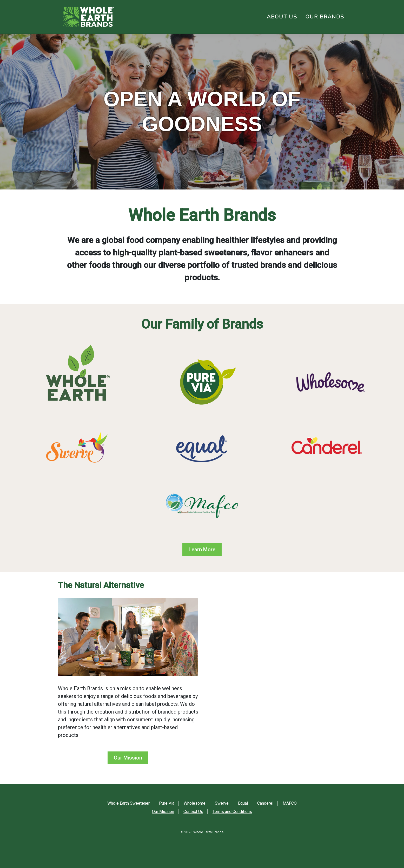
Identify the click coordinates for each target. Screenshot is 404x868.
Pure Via (167, 803)
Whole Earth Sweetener (128, 803)
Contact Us (193, 812)
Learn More (202, 550)
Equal (243, 803)
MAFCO (290, 803)
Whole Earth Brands (208, 832)
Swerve (222, 803)
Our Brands (325, 17)
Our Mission (128, 758)
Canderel (265, 803)
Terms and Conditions (232, 812)
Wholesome (195, 803)
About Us (282, 17)
